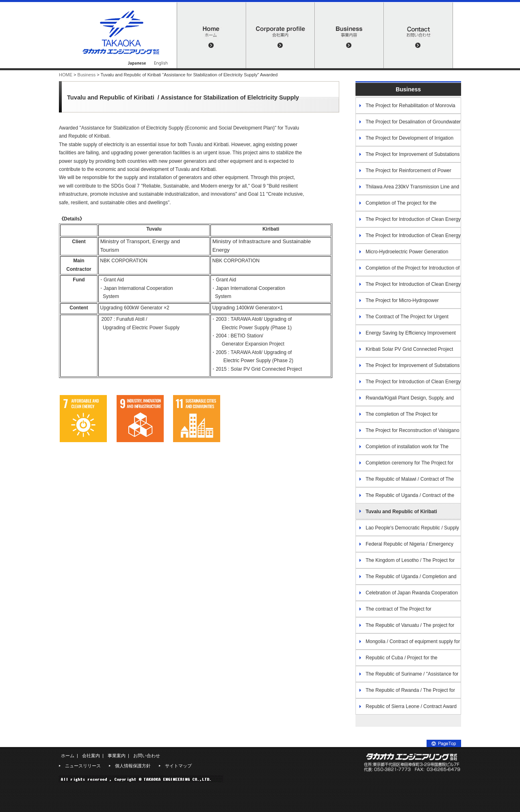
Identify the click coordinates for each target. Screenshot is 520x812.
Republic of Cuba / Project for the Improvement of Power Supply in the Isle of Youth (402, 660)
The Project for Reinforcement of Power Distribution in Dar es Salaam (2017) (403, 173)
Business (87, 75)
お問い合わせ (418, 35)
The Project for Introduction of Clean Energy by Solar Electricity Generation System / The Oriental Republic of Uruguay (408, 384)
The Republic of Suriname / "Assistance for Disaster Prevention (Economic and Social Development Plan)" (407, 677)
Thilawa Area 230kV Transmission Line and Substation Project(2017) (407, 189)
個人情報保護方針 (133, 766)
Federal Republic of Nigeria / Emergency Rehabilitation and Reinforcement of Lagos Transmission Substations (404, 547)
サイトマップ (178, 766)
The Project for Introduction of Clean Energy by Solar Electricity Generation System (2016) (408, 222)
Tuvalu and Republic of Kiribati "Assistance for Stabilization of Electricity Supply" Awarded (404, 514)
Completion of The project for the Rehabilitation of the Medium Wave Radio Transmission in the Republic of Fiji (400, 206)
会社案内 (280, 35)
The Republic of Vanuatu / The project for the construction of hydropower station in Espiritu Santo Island (408, 628)
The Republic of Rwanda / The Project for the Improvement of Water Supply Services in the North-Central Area (405, 693)
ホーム (68, 756)
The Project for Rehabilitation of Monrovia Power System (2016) (405, 108)
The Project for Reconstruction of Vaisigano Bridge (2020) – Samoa (407, 433)
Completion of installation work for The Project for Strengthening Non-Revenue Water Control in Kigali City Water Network (405, 449)
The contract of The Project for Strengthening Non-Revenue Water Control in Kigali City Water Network (405, 612)
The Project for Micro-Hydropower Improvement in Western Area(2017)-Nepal (402, 303)
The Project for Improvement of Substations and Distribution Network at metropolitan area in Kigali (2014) (407, 157)
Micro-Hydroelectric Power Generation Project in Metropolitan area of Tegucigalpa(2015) (402, 254)
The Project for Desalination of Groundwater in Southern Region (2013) (408, 124)
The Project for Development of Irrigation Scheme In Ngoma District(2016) (404, 141)
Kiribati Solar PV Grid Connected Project (409, 349)
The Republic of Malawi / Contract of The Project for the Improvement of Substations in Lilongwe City (405, 482)
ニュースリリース (83, 766)
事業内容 (349, 35)
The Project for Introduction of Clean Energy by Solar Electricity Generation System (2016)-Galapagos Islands (408, 238)
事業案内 (117, 756)
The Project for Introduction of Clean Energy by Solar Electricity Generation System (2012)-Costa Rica (408, 287)
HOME (211, 35)
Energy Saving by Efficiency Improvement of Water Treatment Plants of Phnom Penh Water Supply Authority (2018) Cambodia (408, 336)
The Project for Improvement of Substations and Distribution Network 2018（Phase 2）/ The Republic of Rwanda (407, 368)
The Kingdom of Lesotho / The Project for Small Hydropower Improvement (405, 563)
